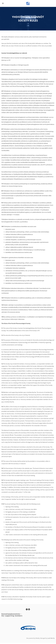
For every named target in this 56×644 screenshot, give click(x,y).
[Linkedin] (29, 611)
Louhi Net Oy (51, 639)
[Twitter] (27, 611)
